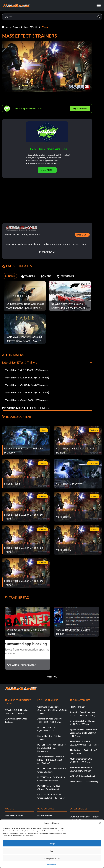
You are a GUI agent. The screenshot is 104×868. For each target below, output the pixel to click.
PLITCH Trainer (77, 707)
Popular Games (45, 815)
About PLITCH (47, 170)
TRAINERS (28, 276)
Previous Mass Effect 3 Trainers (26, 408)
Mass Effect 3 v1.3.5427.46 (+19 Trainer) (26, 400)
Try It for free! (80, 108)
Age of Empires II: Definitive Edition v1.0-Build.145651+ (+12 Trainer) (51, 760)
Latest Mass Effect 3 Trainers (20, 362)
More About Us (47, 252)
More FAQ (52, 677)
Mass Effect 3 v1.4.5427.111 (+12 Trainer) (27, 392)
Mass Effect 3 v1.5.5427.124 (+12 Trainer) (27, 377)
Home (5, 27)
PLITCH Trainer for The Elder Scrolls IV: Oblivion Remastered (51, 748)
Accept (52, 843)
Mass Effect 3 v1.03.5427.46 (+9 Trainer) (26, 385)
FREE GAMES (65, 276)
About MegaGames (14, 815)
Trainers (46, 27)
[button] (100, 823)
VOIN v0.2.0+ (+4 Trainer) (82, 776)
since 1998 (81, 235)
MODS (46, 276)
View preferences (52, 858)
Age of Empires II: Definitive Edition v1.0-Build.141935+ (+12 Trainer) (83, 733)
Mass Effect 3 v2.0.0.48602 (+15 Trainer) (26, 370)
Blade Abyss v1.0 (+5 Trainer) (84, 781)
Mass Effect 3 (31, 27)
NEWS (10, 276)
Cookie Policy (51, 865)
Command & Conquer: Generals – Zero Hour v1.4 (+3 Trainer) (52, 710)
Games (16, 27)
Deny (52, 851)
